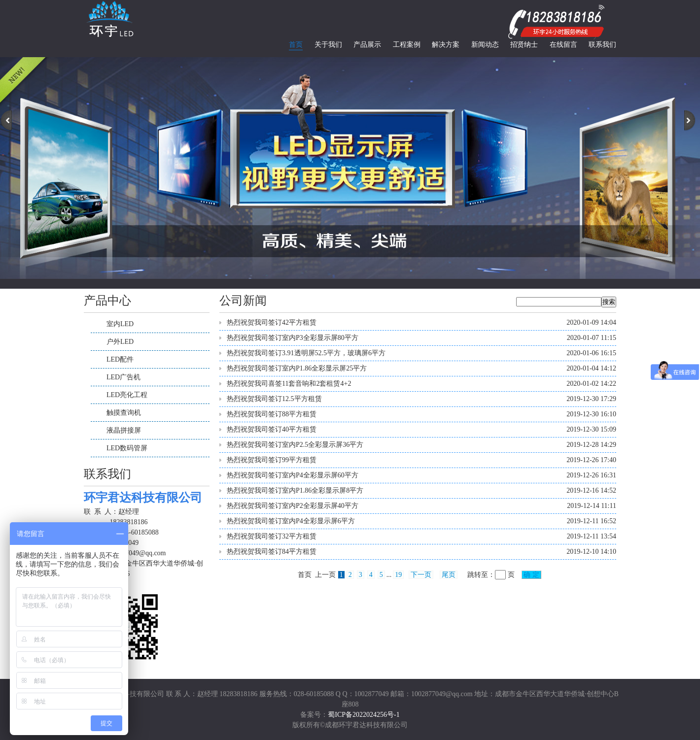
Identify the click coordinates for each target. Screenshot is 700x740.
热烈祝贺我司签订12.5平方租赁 (274, 399)
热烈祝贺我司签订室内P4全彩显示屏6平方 (291, 521)
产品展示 (367, 45)
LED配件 (120, 359)
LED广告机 (123, 377)
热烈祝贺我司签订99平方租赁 (272, 460)
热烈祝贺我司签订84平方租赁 (272, 552)
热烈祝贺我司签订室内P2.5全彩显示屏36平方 (295, 445)
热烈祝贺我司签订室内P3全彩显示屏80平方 (293, 338)
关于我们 (328, 45)
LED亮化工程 (127, 395)
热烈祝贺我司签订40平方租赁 (272, 429)
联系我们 (602, 45)
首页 (296, 45)
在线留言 (563, 45)
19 (398, 575)
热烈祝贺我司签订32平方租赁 (272, 536)
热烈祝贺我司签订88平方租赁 (272, 414)
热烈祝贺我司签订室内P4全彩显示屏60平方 (293, 475)
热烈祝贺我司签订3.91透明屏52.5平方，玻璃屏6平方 (306, 353)
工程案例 (407, 45)
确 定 (532, 575)
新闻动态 (485, 45)
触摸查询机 (124, 413)
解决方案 (446, 45)
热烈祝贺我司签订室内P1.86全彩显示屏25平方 (297, 368)
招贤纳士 (524, 45)
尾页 (449, 575)
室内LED (120, 324)
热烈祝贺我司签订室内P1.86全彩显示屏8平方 (295, 490)
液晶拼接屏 (124, 430)
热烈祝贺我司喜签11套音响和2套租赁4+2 (289, 384)
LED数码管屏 (127, 448)
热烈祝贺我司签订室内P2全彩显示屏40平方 (293, 506)
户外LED (120, 342)
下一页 (421, 575)
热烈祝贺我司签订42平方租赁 (272, 322)
